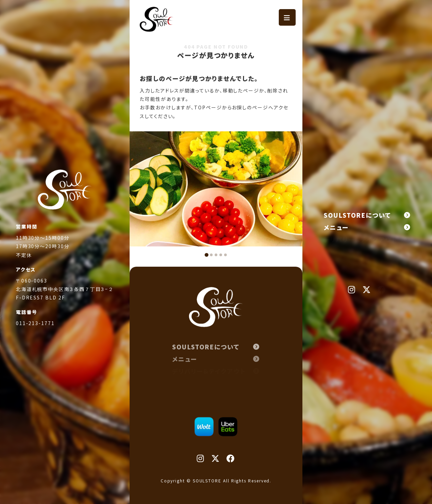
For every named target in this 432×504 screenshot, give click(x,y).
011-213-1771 (35, 334)
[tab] (206, 255)
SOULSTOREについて (367, 215)
